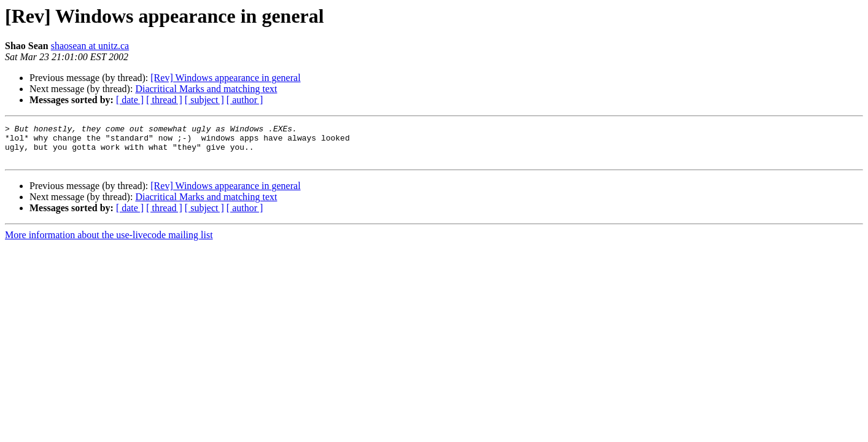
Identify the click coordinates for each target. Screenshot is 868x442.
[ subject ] (204, 100)
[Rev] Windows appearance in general (225, 78)
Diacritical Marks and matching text (206, 89)
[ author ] (245, 100)
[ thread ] (164, 100)
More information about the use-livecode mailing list (109, 242)
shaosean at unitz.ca (90, 46)
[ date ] (130, 100)
